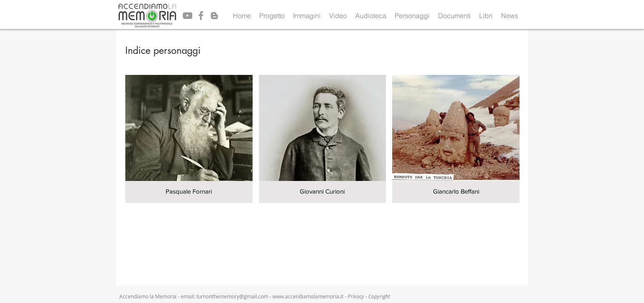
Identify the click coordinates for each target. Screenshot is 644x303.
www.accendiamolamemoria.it (308, 296)
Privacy (356, 296)
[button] (272, 16)
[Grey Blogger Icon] (214, 16)
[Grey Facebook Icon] (201, 16)
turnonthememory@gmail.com (232, 296)
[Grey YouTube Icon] (187, 16)
